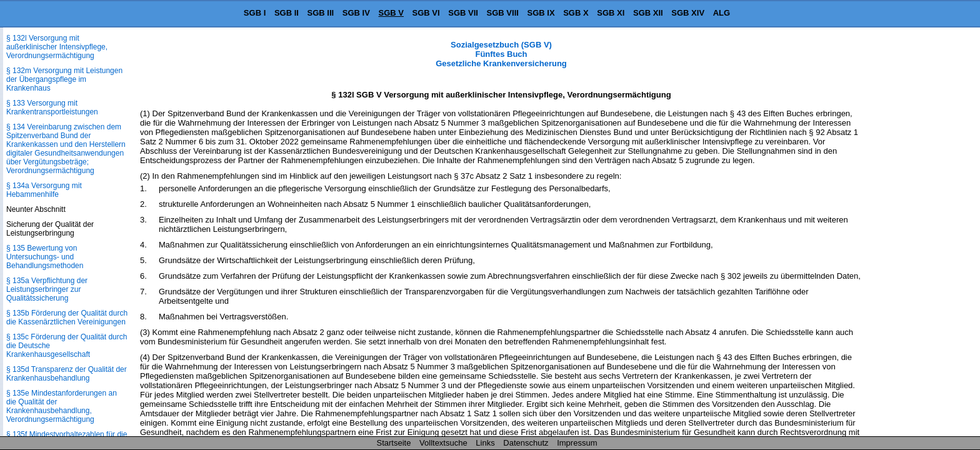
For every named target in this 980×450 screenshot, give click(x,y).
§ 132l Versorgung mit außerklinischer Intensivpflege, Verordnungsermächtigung (57, 47)
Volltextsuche (443, 443)
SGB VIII (503, 13)
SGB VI (426, 13)
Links (485, 443)
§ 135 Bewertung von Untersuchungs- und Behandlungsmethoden (45, 257)
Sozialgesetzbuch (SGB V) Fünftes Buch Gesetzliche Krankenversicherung (501, 54)
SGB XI (611, 13)
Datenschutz (526, 443)
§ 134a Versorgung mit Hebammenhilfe (44, 190)
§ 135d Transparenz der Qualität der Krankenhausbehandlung (67, 374)
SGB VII (463, 13)
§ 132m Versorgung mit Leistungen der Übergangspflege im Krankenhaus (64, 79)
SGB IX (541, 13)
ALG (722, 13)
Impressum (577, 443)
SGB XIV (688, 13)
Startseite (394, 443)
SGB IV (356, 13)
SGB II (287, 13)
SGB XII (648, 13)
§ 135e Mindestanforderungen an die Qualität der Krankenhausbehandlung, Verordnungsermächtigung (62, 406)
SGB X (576, 13)
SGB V (391, 13)
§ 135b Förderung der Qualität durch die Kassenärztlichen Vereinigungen (67, 317)
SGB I (255, 13)
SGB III (321, 13)
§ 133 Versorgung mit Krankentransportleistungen (52, 107)
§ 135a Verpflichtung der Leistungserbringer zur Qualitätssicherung (47, 289)
